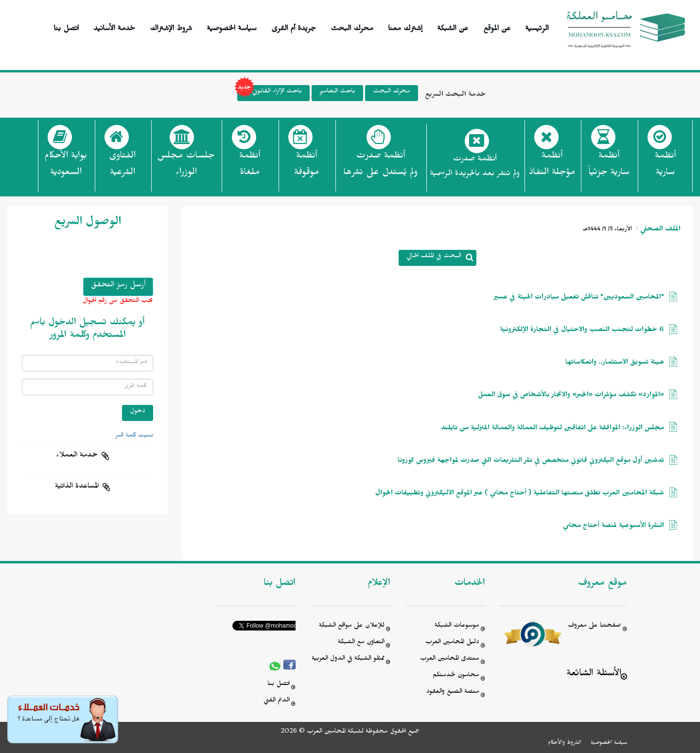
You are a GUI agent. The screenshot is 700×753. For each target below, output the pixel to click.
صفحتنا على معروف (595, 626)
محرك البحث (352, 27)
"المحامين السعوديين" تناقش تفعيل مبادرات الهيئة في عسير (579, 298)
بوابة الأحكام (66, 167)
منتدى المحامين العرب (450, 659)
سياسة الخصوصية (232, 27)
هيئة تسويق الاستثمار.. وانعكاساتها (615, 363)
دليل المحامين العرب (452, 643)
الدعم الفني (277, 701)
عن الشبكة (453, 27)
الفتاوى (122, 167)
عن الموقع (497, 27)
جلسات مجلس (186, 167)
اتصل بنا (66, 27)
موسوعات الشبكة (457, 626)
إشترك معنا (405, 27)
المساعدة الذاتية (77, 487)
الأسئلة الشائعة (594, 674)
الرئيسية (537, 27)
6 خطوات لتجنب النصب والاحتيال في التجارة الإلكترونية (582, 331)
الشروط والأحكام (565, 743)
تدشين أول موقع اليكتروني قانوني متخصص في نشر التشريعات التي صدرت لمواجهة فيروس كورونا (531, 462)
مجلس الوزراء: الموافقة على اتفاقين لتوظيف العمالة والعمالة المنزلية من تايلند (552, 429)
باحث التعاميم (337, 92)
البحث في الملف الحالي (434, 257)
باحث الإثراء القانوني (270, 93)
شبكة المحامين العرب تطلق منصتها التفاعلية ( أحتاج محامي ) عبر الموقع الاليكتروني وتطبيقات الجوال (520, 494)
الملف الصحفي (660, 230)
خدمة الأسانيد (114, 27)
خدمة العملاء (77, 456)
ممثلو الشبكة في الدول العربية (348, 659)
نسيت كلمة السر (134, 436)
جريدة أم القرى (294, 27)
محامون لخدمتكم (456, 676)
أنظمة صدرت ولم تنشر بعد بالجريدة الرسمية (475, 167)
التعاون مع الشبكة (361, 643)
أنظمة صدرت (380, 167)
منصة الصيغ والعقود (453, 692)
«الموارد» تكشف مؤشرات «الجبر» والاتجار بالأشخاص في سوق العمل (571, 396)
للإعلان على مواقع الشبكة (352, 626)
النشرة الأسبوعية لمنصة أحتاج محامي (613, 527)
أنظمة (665, 167)
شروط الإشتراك (171, 27)
